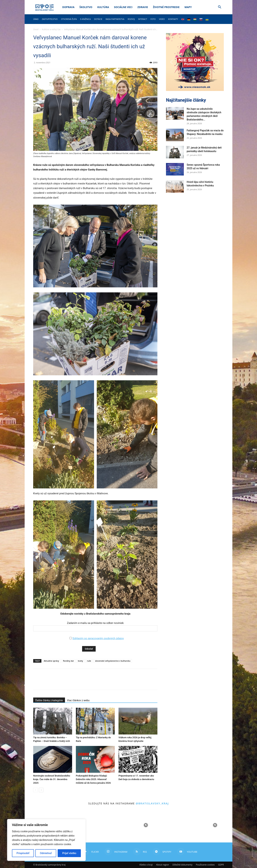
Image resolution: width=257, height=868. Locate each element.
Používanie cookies (205, 865)
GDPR (221, 865)
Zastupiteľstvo (50, 19)
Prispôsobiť (23, 853)
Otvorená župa (69, 19)
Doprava (68, 7)
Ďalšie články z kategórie (49, 700)
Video (162, 19)
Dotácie (98, 19)
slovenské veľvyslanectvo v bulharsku (113, 661)
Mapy (188, 7)
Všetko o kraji (146, 865)
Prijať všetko (69, 853)
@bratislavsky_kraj (152, 803)
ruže (89, 661)
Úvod (36, 29)
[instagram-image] (111, 825)
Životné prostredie (166, 7)
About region (162, 865)
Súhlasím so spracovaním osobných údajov (98, 638)
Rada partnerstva (115, 19)
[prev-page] (35, 790)
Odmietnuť (46, 853)
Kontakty (173, 19)
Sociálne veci (123, 7)
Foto (153, 19)
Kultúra (103, 7)
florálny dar (69, 661)
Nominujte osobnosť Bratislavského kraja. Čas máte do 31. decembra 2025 (52, 779)
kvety (80, 661)
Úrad (36, 19)
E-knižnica (85, 19)
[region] (46, 840)
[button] (220, 7)
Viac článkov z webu (78, 700)
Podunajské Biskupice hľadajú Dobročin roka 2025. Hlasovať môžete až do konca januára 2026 (93, 779)
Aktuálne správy (51, 661)
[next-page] (41, 790)
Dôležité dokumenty (182, 865)
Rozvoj (131, 19)
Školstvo (86, 7)
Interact (143, 19)
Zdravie (143, 7)
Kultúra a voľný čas (51, 29)
